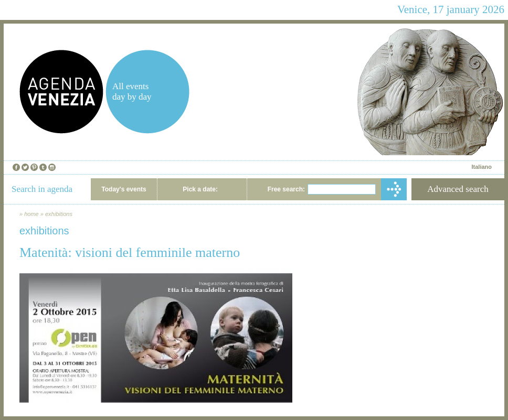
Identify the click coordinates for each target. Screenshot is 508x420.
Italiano (481, 167)
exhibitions (59, 214)
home (31, 214)
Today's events (124, 189)
